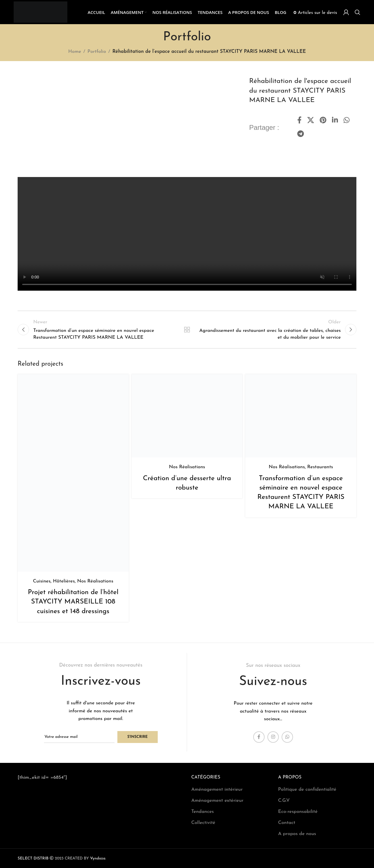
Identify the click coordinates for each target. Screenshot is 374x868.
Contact (287, 823)
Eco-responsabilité (298, 812)
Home (75, 52)
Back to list (187, 330)
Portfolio (97, 52)
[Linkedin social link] (335, 121)
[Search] (358, 12)
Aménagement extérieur (217, 801)
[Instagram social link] (273, 737)
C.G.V (284, 801)
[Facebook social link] (299, 121)
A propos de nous (297, 834)
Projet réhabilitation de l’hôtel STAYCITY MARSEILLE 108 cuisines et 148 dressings (73, 602)
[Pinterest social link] (323, 121)
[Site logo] (40, 12)
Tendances (202, 812)
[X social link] (311, 121)
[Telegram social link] (301, 134)
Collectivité (203, 823)
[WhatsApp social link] (347, 121)
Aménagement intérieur (217, 789)
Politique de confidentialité (307, 789)
